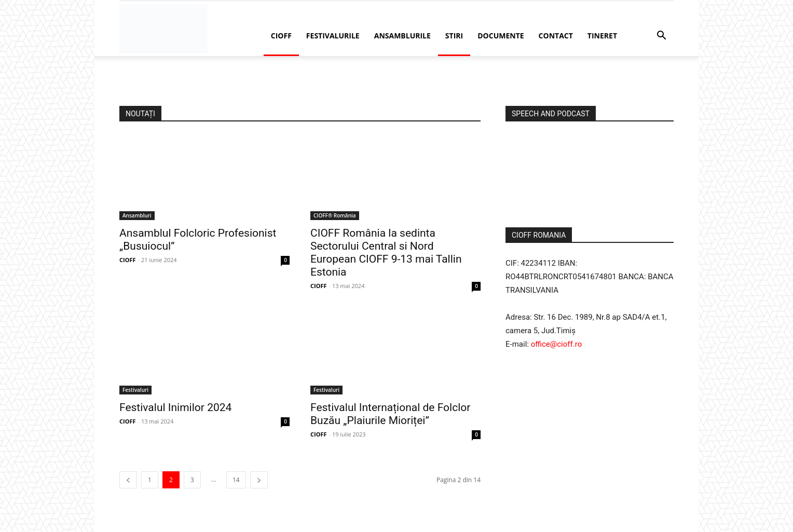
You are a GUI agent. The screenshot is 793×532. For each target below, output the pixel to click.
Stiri (454, 36)
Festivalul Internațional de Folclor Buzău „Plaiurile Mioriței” (390, 414)
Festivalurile (333, 36)
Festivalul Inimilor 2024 (175, 407)
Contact (556, 36)
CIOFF (281, 36)
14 (236, 480)
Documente (501, 36)
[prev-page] (128, 480)
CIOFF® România (335, 215)
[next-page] (259, 480)
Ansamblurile (402, 36)
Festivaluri (135, 390)
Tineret (602, 36)
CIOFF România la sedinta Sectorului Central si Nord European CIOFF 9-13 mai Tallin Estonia (386, 253)
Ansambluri (137, 215)
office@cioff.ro (557, 344)
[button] (661, 37)
